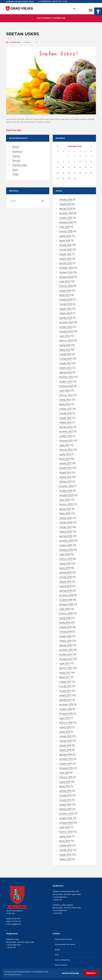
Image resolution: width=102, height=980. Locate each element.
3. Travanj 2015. (15, 42)
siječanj (66, 209)
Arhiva (16, 147)
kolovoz (66, 232)
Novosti (16, 161)
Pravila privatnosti (61, 965)
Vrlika (15, 174)
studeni (66, 218)
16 (75, 167)
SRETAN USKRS (23, 34)
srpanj (65, 236)
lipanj (65, 241)
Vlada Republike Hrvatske (63, 939)
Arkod (57, 955)
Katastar (57, 950)
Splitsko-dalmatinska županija (65, 945)
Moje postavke (70, 973)
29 (69, 179)
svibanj (65, 245)
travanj (74, 146)
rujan (64, 227)
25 (86, 173)
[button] (98, 11)
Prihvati (91, 973)
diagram (28, 42)
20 (58, 173)
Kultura (16, 156)
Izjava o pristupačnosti (62, 960)
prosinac (66, 213)
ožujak (65, 204)
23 (75, 173)
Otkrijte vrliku (20, 165)
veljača (65, 259)
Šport (15, 170)
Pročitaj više (14, 130)
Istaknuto (17, 152)
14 (63, 167)
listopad (66, 223)
